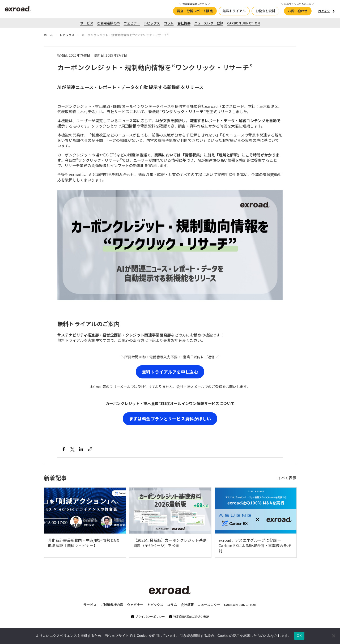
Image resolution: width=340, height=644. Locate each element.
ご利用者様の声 (108, 23)
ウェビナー (132, 23)
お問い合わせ (298, 11)
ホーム (48, 35)
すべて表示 (287, 478)
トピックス (152, 23)
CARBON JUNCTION (243, 23)
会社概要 (184, 23)
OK (299, 636)
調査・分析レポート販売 (195, 11)
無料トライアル (234, 11)
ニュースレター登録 (209, 23)
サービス (87, 23)
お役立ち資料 (265, 11)
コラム (169, 23)
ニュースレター (209, 605)
